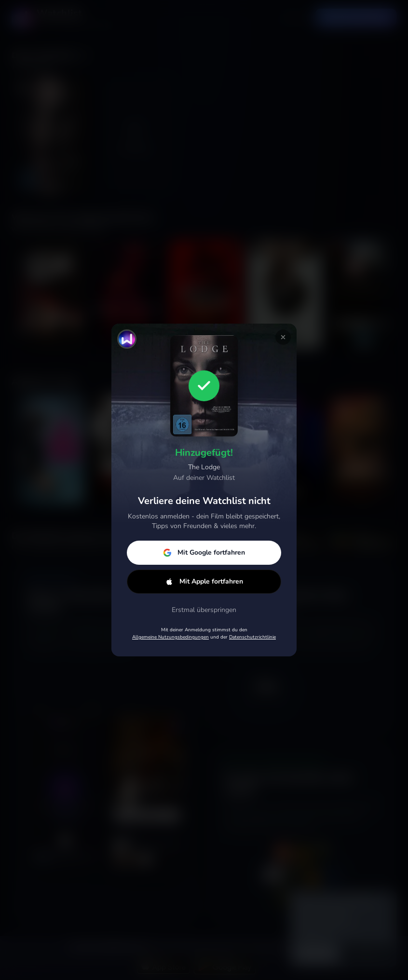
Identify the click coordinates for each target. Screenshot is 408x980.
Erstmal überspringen (204, 610)
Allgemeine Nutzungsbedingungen (170, 637)
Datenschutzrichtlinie (252, 637)
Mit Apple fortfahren (204, 581)
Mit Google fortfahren (204, 552)
